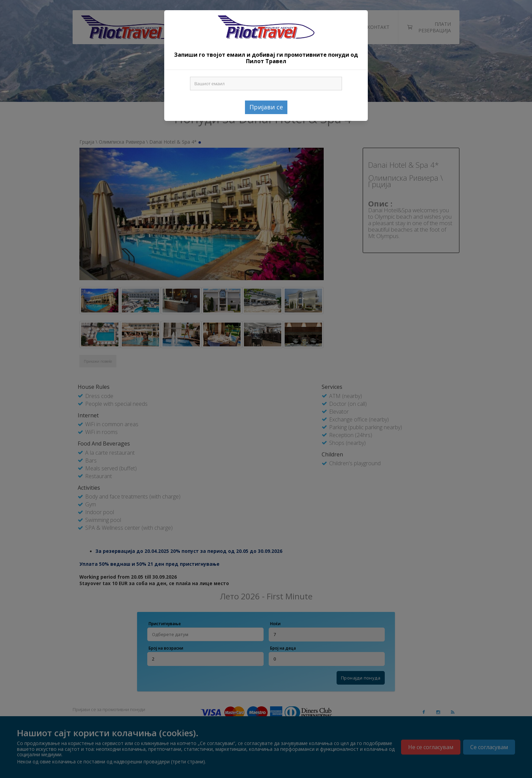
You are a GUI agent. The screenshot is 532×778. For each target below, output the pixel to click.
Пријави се (266, 107)
